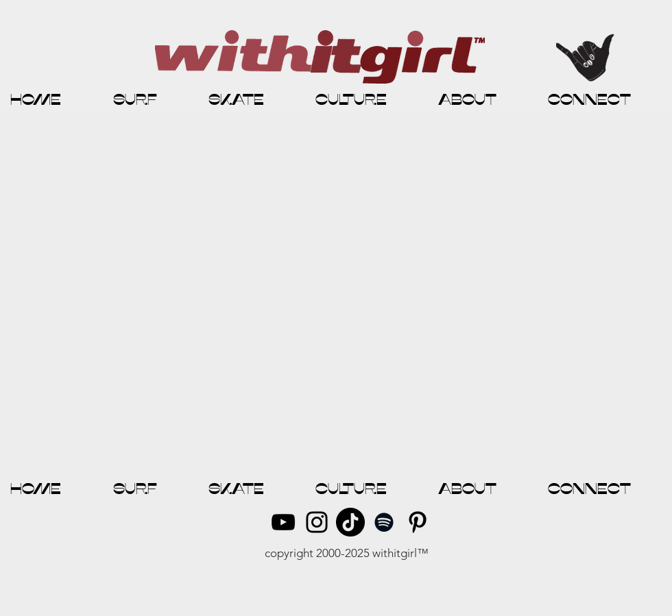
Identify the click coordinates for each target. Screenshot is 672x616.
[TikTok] (350, 522)
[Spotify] (384, 522)
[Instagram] (317, 522)
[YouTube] (283, 522)
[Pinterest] (418, 522)
